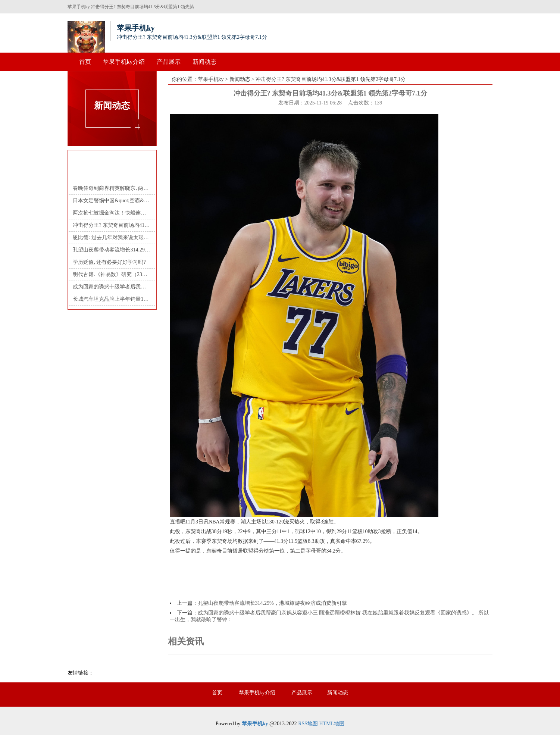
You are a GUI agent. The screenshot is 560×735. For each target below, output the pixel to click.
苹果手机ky (211, 79)
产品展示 (169, 62)
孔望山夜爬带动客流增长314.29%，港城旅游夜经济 (112, 250)
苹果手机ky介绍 (124, 62)
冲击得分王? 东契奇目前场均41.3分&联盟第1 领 (112, 225)
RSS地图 (308, 724)
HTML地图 (332, 724)
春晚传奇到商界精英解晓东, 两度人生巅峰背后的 (112, 188)
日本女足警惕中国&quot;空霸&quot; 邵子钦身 (112, 201)
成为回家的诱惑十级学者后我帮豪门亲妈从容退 (112, 287)
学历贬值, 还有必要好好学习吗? (109, 262)
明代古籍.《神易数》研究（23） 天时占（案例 (112, 274)
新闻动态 (204, 62)
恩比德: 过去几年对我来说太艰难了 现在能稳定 (112, 237)
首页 (85, 62)
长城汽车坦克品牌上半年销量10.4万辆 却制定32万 (112, 299)
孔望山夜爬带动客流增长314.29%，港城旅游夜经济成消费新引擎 (272, 603)
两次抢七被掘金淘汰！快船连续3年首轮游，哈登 (112, 213)
